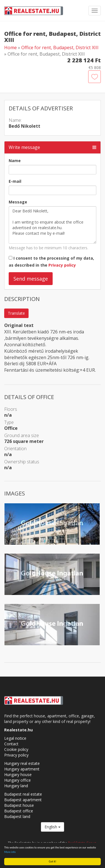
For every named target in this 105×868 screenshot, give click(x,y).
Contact (11, 744)
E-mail (15, 181)
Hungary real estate (22, 763)
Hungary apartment (22, 769)
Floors (11, 409)
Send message (31, 279)
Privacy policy (62, 265)
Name (15, 161)
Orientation (15, 449)
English (53, 827)
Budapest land (17, 816)
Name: (15, 120)
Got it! (53, 861)
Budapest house (19, 805)
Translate (16, 313)
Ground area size (22, 435)
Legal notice (15, 738)
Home (11, 48)
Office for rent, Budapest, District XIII (60, 48)
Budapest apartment (23, 800)
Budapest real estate (23, 794)
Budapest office (19, 811)
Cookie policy (16, 749)
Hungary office (17, 780)
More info (10, 852)
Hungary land (16, 786)
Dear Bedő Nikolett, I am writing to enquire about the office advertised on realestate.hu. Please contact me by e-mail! (53, 225)
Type (9, 422)
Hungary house (18, 775)
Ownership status (22, 462)
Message (18, 202)
